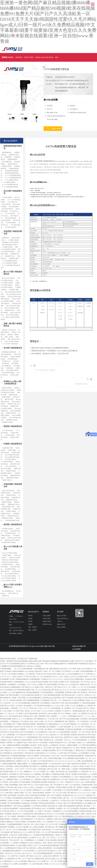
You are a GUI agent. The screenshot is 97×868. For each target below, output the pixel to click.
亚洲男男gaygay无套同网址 (52, 698)
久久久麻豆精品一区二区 (87, 724)
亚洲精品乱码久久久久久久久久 (74, 795)
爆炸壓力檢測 (9, 399)
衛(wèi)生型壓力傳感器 (9, 576)
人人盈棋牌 (74, 769)
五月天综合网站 (29, 851)
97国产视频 (21, 698)
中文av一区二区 (44, 708)
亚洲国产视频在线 (7, 822)
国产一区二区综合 (49, 838)
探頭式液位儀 (6, 204)
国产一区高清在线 (65, 851)
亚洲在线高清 (40, 753)
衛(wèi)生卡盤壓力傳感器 (10, 553)
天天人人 (57, 816)
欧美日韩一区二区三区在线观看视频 (17, 703)
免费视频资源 (59, 721)
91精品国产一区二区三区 (20, 708)
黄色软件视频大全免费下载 (66, 787)
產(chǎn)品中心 (34, 612)
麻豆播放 (87, 806)
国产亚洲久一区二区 (40, 832)
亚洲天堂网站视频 (55, 758)
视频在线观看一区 (24, 764)
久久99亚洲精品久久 (27, 780)
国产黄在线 (43, 714)
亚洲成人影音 (28, 716)
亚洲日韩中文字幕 (58, 703)
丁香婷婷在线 (79, 750)
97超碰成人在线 (6, 740)
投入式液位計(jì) (13, 202)
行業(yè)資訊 (47, 619)
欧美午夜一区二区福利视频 (36, 727)
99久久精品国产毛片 (84, 690)
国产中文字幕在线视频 (65, 750)
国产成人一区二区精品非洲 (61, 700)
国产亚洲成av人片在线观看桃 (79, 753)
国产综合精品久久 (51, 851)
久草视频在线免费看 (49, 750)
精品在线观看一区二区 (83, 758)
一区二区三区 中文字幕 (35, 729)
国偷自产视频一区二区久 (23, 793)
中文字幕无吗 (67, 671)
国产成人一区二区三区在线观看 (75, 798)
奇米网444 (88, 679)
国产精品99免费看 (13, 695)
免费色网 (42, 716)
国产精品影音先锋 (16, 716)
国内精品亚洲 (28, 814)
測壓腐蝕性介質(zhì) (14, 504)
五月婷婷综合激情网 (40, 806)
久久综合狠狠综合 (41, 732)
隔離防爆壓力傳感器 (12, 478)
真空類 (30, 621)
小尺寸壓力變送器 (7, 431)
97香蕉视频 (72, 716)
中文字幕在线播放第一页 (81, 740)
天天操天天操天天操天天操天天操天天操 (50, 674)
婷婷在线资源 (19, 753)
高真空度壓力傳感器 (8, 373)
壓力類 (30, 616)
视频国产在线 (22, 743)
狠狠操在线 (10, 737)
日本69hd (8, 853)
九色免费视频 (59, 692)
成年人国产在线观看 (54, 795)
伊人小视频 (51, 772)
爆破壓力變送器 (11, 413)
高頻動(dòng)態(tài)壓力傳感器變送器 (12, 382)
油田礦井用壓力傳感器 (9, 542)
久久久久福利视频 (21, 861)
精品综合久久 (17, 814)
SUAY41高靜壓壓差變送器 (10, 185)
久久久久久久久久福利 (58, 864)
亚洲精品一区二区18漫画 (74, 708)
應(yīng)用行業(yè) (63, 619)
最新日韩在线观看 (7, 727)
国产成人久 (67, 853)
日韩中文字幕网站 (33, 756)
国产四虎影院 (59, 843)
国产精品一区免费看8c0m (53, 811)
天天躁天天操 (65, 801)
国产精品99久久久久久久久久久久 (80, 793)
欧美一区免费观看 (49, 809)
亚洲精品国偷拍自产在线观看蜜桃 (28, 679)
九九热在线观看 (21, 845)
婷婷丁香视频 (81, 748)
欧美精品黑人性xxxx (51, 677)
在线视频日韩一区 (69, 748)
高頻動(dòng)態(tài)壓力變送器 (44, 57)
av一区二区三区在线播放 (87, 687)
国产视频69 (65, 859)
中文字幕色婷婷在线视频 (42, 706)
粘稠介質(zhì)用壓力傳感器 (10, 562)
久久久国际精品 (27, 719)
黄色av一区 (41, 822)
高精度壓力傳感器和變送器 (65, 77)
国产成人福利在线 (30, 848)
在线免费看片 (24, 864)
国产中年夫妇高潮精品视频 (69, 719)
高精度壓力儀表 (81, 371)
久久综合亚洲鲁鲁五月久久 (76, 674)
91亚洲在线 (87, 801)
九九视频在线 (54, 745)
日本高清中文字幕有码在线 (10, 732)
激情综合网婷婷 (39, 793)
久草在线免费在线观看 (45, 816)
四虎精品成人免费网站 (88, 809)
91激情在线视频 (25, 809)
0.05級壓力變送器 (13, 240)
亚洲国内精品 (79, 679)
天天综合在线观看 (51, 840)
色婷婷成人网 (91, 748)
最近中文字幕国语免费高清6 (74, 803)
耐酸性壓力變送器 (12, 500)
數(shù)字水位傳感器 (8, 278)
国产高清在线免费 (31, 714)
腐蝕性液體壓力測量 (8, 507)
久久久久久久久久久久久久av (66, 761)
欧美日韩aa (59, 737)
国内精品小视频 (41, 780)
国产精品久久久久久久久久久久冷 (64, 690)
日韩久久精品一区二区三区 (44, 721)
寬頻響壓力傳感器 (7, 422)
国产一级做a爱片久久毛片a (70, 782)
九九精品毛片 (55, 801)
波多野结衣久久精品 (71, 737)
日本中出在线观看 (7, 690)
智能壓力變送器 (10, 310)
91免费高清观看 (87, 785)
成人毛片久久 (23, 750)
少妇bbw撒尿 (52, 714)
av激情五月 (58, 835)
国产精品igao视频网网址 (23, 806)
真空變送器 (5, 364)
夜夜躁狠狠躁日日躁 (35, 737)
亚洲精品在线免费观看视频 (44, 835)
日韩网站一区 (11, 743)
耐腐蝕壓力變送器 (13, 516)
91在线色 (22, 856)
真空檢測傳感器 (12, 359)
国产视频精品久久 (41, 719)
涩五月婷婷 (48, 748)
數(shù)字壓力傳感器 (12, 315)
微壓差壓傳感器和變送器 (13, 147)
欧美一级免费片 (52, 716)
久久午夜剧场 (30, 674)
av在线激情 (39, 787)
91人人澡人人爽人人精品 (61, 706)
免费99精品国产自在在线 (58, 669)
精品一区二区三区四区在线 (41, 690)
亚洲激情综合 (8, 753)
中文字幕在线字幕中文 (46, 761)
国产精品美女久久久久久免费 (21, 832)
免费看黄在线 (11, 761)
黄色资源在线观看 (89, 703)
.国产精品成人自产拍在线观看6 (67, 772)
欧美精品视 (26, 803)
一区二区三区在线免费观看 (23, 669)
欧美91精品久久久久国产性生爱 (53, 830)
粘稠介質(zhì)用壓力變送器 (10, 560)
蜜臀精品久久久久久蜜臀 (42, 790)
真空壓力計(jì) (6, 361)
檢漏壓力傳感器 (7, 166)
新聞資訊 (46, 612)
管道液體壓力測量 (7, 448)
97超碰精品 (15, 819)
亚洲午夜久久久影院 (7, 706)
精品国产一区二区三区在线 (81, 732)
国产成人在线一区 (54, 769)
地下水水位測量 (10, 213)
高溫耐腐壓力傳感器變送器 (13, 485)
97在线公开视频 (20, 822)
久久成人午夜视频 (22, 827)
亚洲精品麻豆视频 (58, 774)
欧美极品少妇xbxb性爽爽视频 (59, 766)
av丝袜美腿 (58, 740)
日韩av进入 (52, 732)
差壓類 (30, 624)
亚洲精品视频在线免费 (39, 764)
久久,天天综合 (51, 753)
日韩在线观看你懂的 (73, 814)
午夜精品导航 (75, 682)
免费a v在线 (85, 814)
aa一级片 (92, 716)
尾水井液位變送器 (7, 209)
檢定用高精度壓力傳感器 (10, 245)
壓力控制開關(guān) (8, 591)
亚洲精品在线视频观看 (74, 729)
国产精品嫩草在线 (54, 780)
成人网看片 (48, 729)
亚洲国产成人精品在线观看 (47, 685)
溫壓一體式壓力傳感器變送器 (13, 325)
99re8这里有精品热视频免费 (49, 845)
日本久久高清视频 (7, 766)
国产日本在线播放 (27, 732)
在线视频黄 (12, 685)
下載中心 (60, 621)
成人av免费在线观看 (88, 782)
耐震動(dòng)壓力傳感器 (12, 540)
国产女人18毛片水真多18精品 (39, 785)
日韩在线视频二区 (57, 708)
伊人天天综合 (17, 853)
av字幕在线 (58, 853)
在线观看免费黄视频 (18, 756)
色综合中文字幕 (20, 727)
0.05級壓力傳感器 (7, 247)
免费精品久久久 (40, 798)
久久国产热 (40, 851)
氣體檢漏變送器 (7, 152)
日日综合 (59, 803)
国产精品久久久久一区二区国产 (66, 687)
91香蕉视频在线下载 (41, 669)
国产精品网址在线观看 (69, 735)
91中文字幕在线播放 (20, 830)
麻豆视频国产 (52, 727)
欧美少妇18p (69, 679)
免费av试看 (65, 769)
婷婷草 (68, 774)
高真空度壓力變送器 (12, 370)
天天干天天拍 (85, 682)
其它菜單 (60, 612)
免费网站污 (28, 772)
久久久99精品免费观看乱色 (22, 748)
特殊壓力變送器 (11, 495)
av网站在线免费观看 (45, 848)
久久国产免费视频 (78, 700)
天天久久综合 (32, 685)
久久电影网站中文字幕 (13, 859)
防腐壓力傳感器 (11, 511)
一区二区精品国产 (83, 721)
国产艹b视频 (17, 724)
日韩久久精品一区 (19, 677)
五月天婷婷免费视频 (71, 811)
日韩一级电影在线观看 (83, 777)
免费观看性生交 (42, 724)
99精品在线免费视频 (21, 766)
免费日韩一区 (57, 856)
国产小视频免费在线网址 (64, 824)
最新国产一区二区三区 (66, 840)
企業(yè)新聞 (47, 616)
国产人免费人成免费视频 (9, 785)
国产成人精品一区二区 (35, 677)
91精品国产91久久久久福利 (56, 822)
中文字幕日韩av (40, 819)
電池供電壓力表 (13, 593)
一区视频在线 (14, 721)
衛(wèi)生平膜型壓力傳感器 (13, 548)
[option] (13, 118)
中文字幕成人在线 (27, 721)
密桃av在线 (6, 838)
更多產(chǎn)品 (47, 624)
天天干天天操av (32, 769)
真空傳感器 (15, 364)
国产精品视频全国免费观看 (74, 756)
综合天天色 (55, 756)
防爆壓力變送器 (7, 480)
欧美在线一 (10, 769)
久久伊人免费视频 (77, 706)
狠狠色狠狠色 (54, 724)
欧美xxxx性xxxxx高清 (26, 787)
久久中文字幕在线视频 (25, 811)
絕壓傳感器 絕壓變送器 (9, 352)
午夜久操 (12, 840)
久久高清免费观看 (64, 732)
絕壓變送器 (5, 238)
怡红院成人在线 (23, 795)
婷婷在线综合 (45, 756)
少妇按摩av (84, 719)
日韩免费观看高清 (68, 816)
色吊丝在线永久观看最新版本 (11, 687)
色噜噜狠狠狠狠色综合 (87, 769)
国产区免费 (54, 682)
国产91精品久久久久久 (9, 750)
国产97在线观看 (68, 698)
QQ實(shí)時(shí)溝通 (54, 129)
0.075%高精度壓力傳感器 (45, 371)
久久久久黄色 (90, 819)
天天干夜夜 (72, 669)
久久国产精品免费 (36, 864)
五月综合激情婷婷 (89, 729)
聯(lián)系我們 (61, 627)
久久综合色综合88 (55, 764)
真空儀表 (16, 361)
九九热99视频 (57, 790)
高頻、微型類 (32, 627)
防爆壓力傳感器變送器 (13, 444)
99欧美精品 (42, 769)
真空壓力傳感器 (29, 57)
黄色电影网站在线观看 (39, 782)
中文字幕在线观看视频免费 (43, 853)
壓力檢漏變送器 (7, 162)
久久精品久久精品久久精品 (80, 766)
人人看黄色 (15, 843)
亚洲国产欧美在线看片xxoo (81, 774)
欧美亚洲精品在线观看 (38, 795)
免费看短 (50, 819)
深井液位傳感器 (14, 207)
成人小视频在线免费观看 (12, 745)
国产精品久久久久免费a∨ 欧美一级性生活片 (38, 687)
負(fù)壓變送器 (6, 366)
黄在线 (27, 711)
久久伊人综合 (36, 711)
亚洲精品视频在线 (79, 711)
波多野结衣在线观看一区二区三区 (84, 764)
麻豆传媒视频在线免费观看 (73, 806)
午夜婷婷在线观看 (16, 700)
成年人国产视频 (77, 801)
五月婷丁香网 (38, 740)
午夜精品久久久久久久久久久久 (52, 679)
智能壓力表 (5, 596)
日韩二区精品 (64, 677)
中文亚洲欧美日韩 (35, 830)
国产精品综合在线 (68, 695)
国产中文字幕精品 (65, 714)
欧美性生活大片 (78, 819)
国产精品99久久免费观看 (39, 766)
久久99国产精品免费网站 (87, 745)
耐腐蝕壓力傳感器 (7, 518)
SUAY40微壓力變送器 (11, 180)
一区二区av (61, 838)
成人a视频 (59, 806)
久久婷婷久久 (67, 711)
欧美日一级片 (43, 758)
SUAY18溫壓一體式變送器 (10, 344)
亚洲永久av (89, 695)
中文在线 (65, 780)
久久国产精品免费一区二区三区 (69, 727)
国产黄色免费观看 (14, 803)
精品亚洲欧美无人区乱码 (43, 814)
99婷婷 (46, 864)
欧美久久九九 (44, 735)
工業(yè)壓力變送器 (11, 466)
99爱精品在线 (5, 756)
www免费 (76, 671)
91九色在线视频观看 (34, 698)
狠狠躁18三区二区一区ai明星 (27, 761)
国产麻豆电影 (31, 777)
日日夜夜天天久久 (35, 838)
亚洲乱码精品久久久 (26, 835)
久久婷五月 (80, 695)
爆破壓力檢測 (13, 395)
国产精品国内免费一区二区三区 (11, 772)
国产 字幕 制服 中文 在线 (59, 785)
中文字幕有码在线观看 (71, 790)
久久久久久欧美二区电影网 (51, 711)
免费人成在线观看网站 (85, 761)
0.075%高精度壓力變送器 (10, 261)
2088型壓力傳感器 (7, 462)
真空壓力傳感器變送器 (13, 348)
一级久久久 (67, 740)
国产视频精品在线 (19, 692)
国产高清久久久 (21, 737)
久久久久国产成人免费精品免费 (33, 859)
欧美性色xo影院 (49, 737)
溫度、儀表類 (32, 630)
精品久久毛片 (33, 845)
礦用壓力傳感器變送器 (13, 525)
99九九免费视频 (68, 758)
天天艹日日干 (20, 769)
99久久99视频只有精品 (55, 798)
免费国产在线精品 (83, 787)
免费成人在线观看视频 (14, 798)
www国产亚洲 (62, 753)
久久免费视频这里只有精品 (13, 848)
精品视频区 (26, 745)
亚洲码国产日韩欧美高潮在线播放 (43, 803)
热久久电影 (67, 764)
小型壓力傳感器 (10, 435)
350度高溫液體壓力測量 (12, 520)
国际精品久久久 (54, 782)
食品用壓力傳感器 (10, 569)
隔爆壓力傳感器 (11, 471)
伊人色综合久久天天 (83, 816)
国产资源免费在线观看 (22, 690)
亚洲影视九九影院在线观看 (22, 740)
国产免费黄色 (70, 721)
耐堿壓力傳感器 (7, 502)
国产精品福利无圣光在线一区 (59, 832)
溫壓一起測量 (9, 337)
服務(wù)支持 (61, 624)
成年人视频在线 (6, 748)
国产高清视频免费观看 (31, 700)
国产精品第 (57, 748)
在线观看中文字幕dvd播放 (27, 816)
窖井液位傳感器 (11, 223)
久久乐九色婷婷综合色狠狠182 (31, 695)
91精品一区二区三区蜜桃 (52, 671)
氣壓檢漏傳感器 (12, 159)
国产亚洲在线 (83, 692)
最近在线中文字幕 (85, 735)
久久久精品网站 (50, 787)
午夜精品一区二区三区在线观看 (67, 809)
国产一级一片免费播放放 (25, 840)
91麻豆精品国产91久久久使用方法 (25, 758)
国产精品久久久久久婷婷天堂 (69, 685)
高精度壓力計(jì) (10, 256)
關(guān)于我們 (62, 616)
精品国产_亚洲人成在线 (39, 745)
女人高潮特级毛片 (7, 861)
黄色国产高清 (74, 780)
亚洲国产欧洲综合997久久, (58, 743)
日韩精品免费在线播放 (88, 737)
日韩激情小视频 (35, 750)
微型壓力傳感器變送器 (13, 426)
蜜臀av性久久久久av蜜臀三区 (39, 861)
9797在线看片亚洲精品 (16, 674)
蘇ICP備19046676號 (48, 646)
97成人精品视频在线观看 (52, 695)
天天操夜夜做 (31, 822)
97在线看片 (54, 777)
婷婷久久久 (17, 719)
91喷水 (30, 743)
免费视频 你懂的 (12, 780)
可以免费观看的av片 (67, 777)
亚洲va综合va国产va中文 (63, 819)
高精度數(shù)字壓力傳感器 (10, 242)
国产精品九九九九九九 (35, 856)
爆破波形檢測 (6, 397)
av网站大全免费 (13, 801)
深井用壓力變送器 (7, 529)
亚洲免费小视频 (71, 692)
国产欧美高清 (36, 809)
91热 (62, 756)
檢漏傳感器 (8, 157)
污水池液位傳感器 (10, 227)
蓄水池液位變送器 (11, 218)
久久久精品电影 (75, 785)
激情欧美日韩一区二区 (88, 685)
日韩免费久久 (38, 748)
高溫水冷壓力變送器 (8, 491)
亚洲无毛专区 (65, 845)
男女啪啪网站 (45, 703)
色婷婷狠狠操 (19, 682)
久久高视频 (39, 840)
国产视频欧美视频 (63, 827)
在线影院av (38, 843)
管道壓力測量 (12, 450)
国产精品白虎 (50, 827)
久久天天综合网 (59, 814)
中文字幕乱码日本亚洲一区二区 (27, 735)
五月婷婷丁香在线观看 (24, 706)
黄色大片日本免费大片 (86, 669)
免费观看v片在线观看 (17, 777)
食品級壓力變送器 (7, 564)
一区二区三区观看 (39, 772)
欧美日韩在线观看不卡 (73, 703)
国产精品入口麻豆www (77, 743)
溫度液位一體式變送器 (9, 330)
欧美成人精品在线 (35, 671)
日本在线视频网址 (47, 692)
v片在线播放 (21, 685)
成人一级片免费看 (43, 777)
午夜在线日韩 (29, 753)
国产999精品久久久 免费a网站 (31, 774)
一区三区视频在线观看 (28, 801)
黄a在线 (62, 745)
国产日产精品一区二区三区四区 (21, 790)
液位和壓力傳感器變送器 (13, 192)
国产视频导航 (72, 724)
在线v (36, 716)
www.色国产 (39, 811)
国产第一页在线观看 (41, 743)
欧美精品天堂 (49, 740)
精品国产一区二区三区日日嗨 (56, 793)
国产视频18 (46, 774)
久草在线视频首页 (27, 819)
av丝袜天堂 (13, 835)
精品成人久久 (55, 735)
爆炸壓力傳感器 (7, 388)
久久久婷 (63, 724)
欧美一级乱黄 (48, 843)
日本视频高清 (45, 700)
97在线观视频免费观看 (14, 824)
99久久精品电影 (43, 801)
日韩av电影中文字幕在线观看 (20, 782)
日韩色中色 (4, 840)
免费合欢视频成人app (20, 671)
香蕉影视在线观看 (29, 724)
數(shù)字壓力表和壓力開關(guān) (13, 586)
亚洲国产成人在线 (87, 714)
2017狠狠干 (20, 714)
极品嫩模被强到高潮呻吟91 (13, 851)
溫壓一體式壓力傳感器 (62, 57)
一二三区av (63, 716)
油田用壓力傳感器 (10, 533)
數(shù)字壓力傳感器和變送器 (13, 273)
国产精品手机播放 (42, 682)
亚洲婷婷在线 (84, 780)
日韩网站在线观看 (86, 811)
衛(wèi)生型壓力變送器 (12, 574)
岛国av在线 (47, 856)
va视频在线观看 (72, 745)
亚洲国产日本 (64, 682)
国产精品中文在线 (81, 698)
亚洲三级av (33, 708)
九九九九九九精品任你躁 (79, 677)
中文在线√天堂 (53, 719)
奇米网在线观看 (6, 719)
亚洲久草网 (23, 785)
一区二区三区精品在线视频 (60, 861)
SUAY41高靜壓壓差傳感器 (10, 187)
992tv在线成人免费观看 (18, 729)
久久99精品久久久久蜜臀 (9, 864)
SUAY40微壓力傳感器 (9, 182)
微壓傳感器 (19, 57)
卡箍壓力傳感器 (7, 555)
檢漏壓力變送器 (12, 164)
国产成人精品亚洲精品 (20, 838)
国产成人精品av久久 (53, 859)
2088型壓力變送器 (10, 459)
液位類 (30, 619)
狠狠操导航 (35, 703)
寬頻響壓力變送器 (12, 420)
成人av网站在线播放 (37, 827)
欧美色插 (51, 806)
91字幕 (92, 753)
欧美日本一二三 (82, 716)
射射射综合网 (28, 798)
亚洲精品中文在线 (27, 843)
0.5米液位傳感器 (7, 197)
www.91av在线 (30, 682)
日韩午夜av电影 (12, 787)
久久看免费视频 (59, 729)
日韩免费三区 (14, 774)
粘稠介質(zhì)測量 (14, 558)
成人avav (12, 714)
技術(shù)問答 (47, 621)
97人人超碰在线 (85, 790)
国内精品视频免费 (33, 692)
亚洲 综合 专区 (29, 824)
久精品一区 (76, 714)
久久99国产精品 (18, 711)
